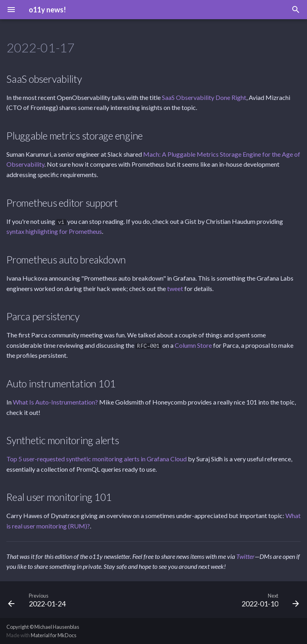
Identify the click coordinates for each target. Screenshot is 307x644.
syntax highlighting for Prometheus (54, 231)
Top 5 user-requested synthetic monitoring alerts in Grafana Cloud (97, 459)
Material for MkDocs (54, 635)
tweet (175, 288)
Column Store (193, 345)
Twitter (245, 556)
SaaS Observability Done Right (204, 97)
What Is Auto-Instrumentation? (55, 402)
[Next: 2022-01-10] (269, 600)
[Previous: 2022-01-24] (38, 600)
